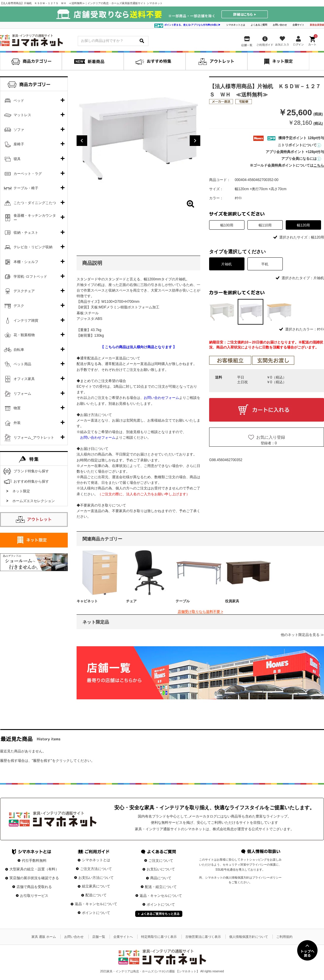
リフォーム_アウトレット (34, 438)
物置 (17, 408)
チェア (131, 601)
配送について (96, 895)
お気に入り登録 (271, 437)
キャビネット (87, 601)
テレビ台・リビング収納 (33, 247)
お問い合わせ (280, 25)
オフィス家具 (24, 379)
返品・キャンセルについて (96, 904)
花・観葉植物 (24, 335)
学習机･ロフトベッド (30, 277)
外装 (17, 423)
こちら (319, 165)
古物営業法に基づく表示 (203, 937)
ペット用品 (22, 364)
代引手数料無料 (34, 861)
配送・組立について (161, 887)
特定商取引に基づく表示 (159, 937)
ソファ (19, 130)
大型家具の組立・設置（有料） (34, 869)
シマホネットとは (236, 25)
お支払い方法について (96, 878)
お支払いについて (161, 869)
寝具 (17, 159)
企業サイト (298, 25)
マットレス (22, 115)
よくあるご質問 (259, 25)
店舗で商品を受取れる (34, 887)
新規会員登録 (317, 25)
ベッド (19, 101)
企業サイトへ (123, 937)
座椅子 (19, 144)
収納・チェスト (26, 233)
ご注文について (161, 861)
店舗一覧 (99, 937)
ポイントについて (96, 913)
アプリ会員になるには (301, 159)
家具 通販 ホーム (44, 937)
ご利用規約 (284, 937)
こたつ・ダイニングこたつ (35, 203)
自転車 (19, 350)
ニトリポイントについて (299, 145)
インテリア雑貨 (26, 320)
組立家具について (96, 886)
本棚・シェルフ (26, 262)
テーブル (183, 601)
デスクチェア (24, 291)
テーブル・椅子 (26, 188)
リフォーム (22, 394)
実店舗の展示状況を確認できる (34, 878)
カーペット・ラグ (28, 174)
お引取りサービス (34, 896)
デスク (19, 306)
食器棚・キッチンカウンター (35, 218)
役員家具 (232, 601)
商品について (161, 878)
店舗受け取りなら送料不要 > (200, 612)
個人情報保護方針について (249, 937)
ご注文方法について (96, 869)
